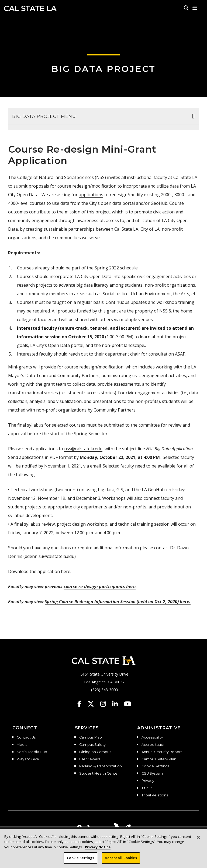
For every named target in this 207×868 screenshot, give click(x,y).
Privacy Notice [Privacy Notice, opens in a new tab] (98, 847)
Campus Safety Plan (159, 759)
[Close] (198, 837)
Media (22, 745)
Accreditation (153, 745)
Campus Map (91, 737)
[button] (195, 8)
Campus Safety (92, 745)
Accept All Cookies (121, 858)
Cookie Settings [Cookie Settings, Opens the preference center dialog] (80, 858)
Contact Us (26, 737)
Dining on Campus (95, 752)
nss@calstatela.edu (83, 449)
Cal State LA (30, 8)
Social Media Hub (32, 752)
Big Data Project (104, 69)
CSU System (152, 774)
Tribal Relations (155, 795)
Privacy (148, 781)
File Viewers (90, 759)
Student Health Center (99, 774)
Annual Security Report (162, 752)
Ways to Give (28, 759)
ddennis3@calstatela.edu (50, 556)
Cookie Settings (155, 766)
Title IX (147, 788)
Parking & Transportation (101, 766)
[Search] (186, 8)
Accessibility (152, 737)
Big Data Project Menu (44, 116)
